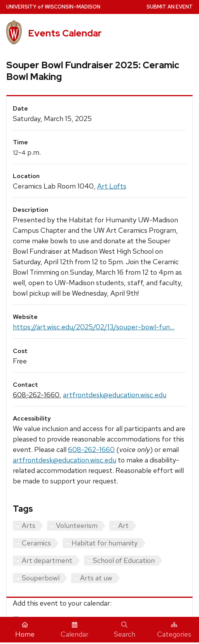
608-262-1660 (36, 395)
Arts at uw (96, 578)
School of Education (124, 560)
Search (125, 630)
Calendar (75, 630)
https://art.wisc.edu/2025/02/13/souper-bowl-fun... (94, 327)
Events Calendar (65, 33)
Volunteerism (77, 525)
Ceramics (36, 543)
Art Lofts (112, 186)
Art (123, 525)
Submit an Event (170, 7)
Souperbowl (41, 578)
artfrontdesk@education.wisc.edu (115, 395)
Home (25, 630)
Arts (29, 525)
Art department (47, 560)
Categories (174, 630)
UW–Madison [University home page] (53, 7)
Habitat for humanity (105, 543)
